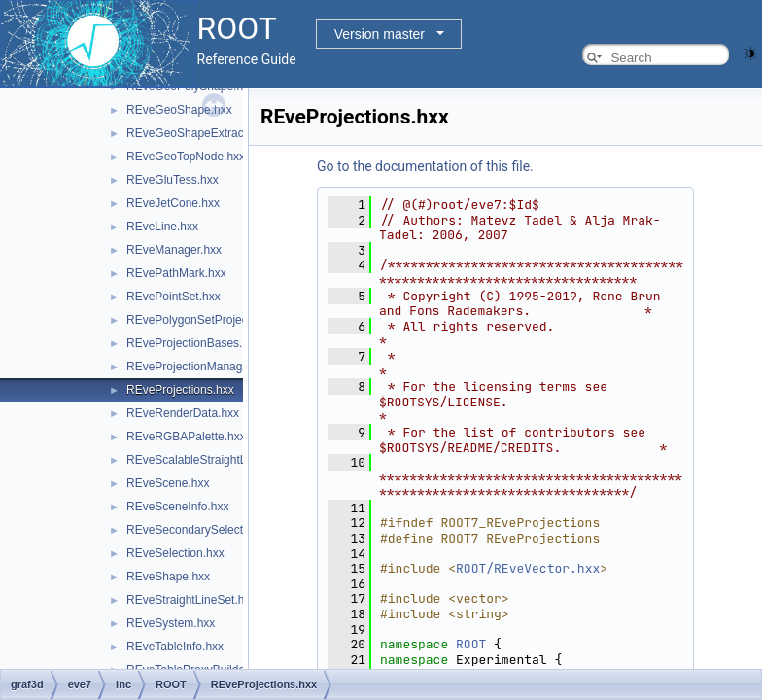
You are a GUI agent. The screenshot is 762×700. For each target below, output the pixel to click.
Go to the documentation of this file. (425, 166)
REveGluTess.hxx (173, 180)
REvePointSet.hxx (173, 297)
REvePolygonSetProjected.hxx (206, 320)
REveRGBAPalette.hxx (186, 437)
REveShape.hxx (168, 577)
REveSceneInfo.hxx (177, 507)
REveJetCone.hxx (173, 203)
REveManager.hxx (174, 250)
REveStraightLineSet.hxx (191, 600)
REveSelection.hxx (175, 553)
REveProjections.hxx (180, 390)
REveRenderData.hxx (183, 413)
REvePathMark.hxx (176, 273)
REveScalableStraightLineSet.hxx (213, 460)
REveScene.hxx (168, 483)
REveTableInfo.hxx (175, 647)
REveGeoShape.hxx (179, 110)
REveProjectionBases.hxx (193, 343)
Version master (380, 34)
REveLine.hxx (162, 227)
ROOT (471, 644)
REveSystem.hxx (171, 623)
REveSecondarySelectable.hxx (207, 530)
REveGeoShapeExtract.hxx (197, 133)
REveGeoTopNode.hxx (186, 157)
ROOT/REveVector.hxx (528, 568)
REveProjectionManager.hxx (200, 367)
